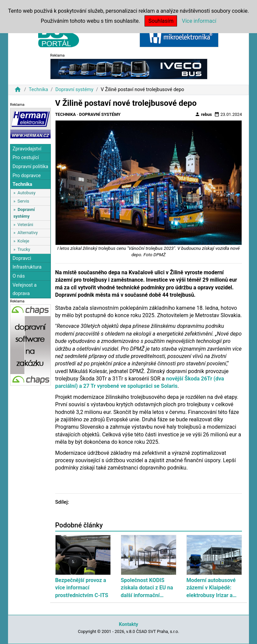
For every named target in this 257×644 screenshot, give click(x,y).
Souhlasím (161, 21)
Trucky (24, 249)
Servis (23, 201)
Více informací (199, 21)
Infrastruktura (27, 267)
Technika (38, 90)
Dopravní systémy (74, 90)
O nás (19, 276)
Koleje (23, 241)
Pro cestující (26, 158)
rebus (203, 114)
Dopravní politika (30, 167)
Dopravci (22, 258)
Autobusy (26, 193)
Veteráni (25, 225)
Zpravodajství (27, 149)
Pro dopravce (26, 176)
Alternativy (27, 233)
